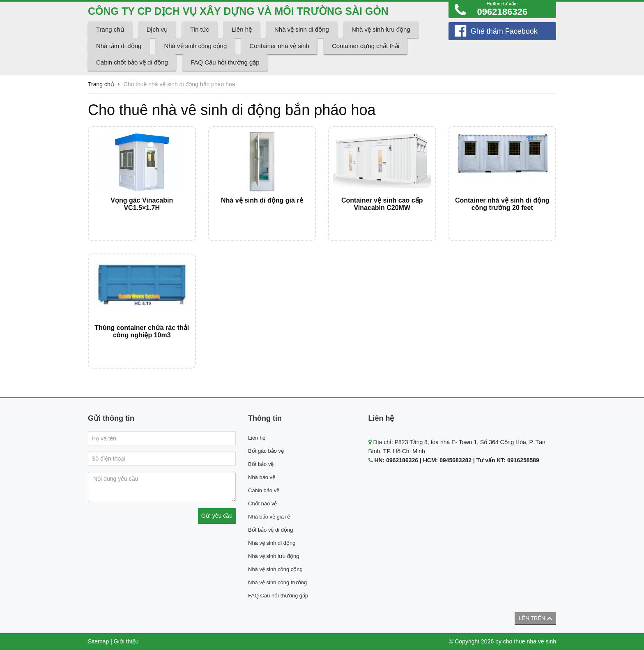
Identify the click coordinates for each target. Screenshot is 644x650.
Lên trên (535, 618)
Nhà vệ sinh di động (302, 29)
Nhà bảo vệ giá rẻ (269, 517)
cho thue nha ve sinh (530, 641)
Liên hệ (242, 29)
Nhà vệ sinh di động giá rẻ (262, 200)
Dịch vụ (157, 29)
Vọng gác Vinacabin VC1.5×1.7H (142, 204)
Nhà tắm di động (119, 46)
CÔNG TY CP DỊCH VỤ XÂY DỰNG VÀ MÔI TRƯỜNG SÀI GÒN (238, 11)
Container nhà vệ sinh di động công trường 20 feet (502, 204)
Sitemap (98, 641)
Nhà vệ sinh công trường (277, 582)
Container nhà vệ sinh (279, 46)
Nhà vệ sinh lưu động (381, 29)
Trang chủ (110, 29)
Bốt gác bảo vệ (266, 451)
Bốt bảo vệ (261, 464)
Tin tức (200, 29)
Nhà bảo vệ (262, 477)
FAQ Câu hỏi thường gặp (225, 62)
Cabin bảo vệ (264, 490)
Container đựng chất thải (366, 46)
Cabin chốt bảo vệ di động (132, 62)
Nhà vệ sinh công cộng (195, 46)
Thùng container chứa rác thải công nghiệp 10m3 (142, 331)
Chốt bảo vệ (262, 504)
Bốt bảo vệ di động (271, 530)
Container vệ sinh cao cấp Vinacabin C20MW (382, 204)
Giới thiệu (126, 641)
